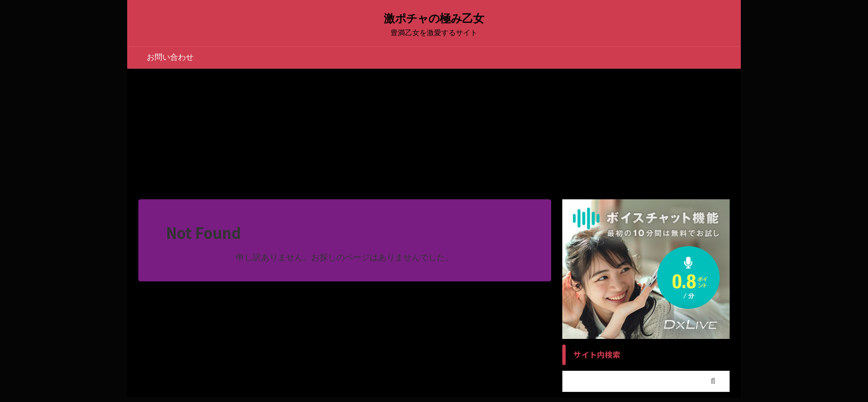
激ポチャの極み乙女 (434, 18)
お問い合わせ (170, 57)
